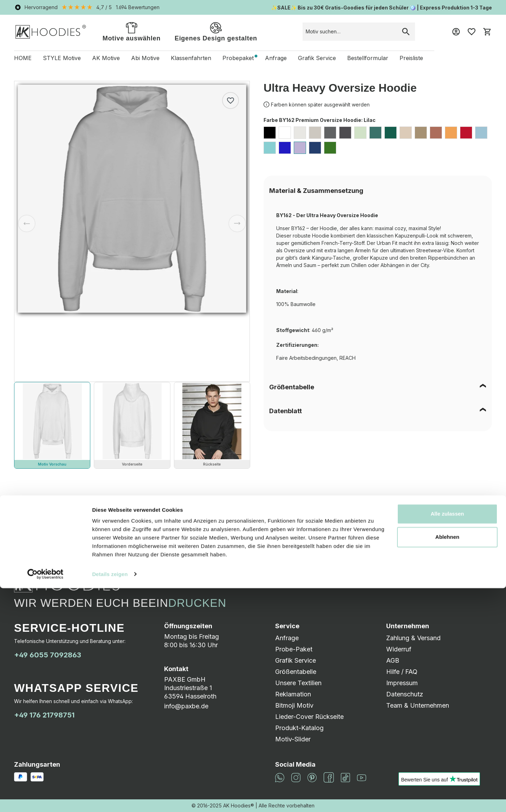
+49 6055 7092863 (48, 655)
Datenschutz (405, 694)
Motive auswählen (132, 31)
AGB (393, 660)
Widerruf (399, 649)
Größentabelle (292, 387)
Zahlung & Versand (413, 638)
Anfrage (287, 638)
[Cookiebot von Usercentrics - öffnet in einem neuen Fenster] (46, 798)
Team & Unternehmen (418, 705)
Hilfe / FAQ (402, 672)
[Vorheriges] (27, 223)
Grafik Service (296, 660)
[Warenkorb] (487, 32)
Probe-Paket (294, 649)
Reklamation (293, 694)
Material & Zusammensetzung (316, 191)
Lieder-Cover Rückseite (309, 717)
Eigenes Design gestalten (216, 31)
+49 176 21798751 (44, 715)
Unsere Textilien (298, 683)
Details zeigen (110, 798)
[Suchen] (406, 32)
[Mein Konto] (456, 32)
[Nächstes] (237, 223)
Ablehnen (447, 761)
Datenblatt (286, 411)
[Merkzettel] (472, 32)
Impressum (402, 683)
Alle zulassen (447, 738)
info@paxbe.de (186, 706)
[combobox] (350, 32)
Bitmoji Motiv (294, 705)
